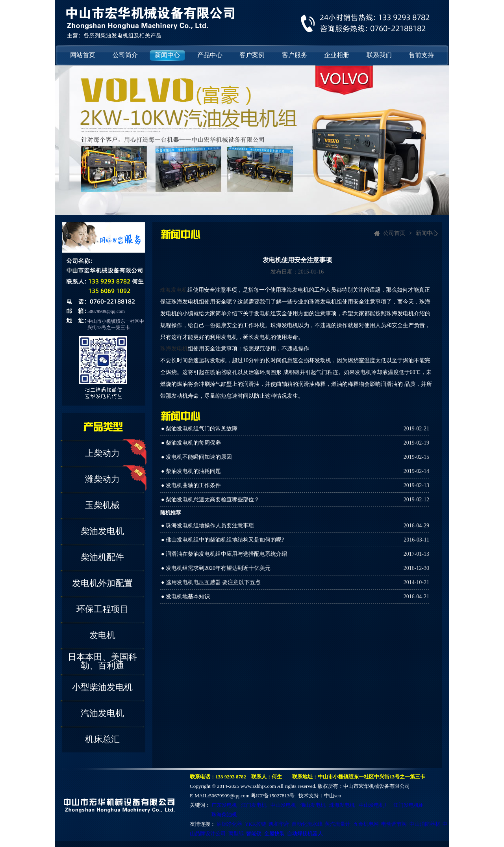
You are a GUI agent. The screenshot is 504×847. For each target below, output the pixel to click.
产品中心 (210, 55)
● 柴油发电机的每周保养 (191, 443)
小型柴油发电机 (102, 687)
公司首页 (394, 233)
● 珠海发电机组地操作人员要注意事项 (208, 526)
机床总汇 (102, 739)
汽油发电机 (102, 713)
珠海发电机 (174, 349)
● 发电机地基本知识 (185, 597)
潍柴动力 (102, 479)
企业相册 (337, 55)
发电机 (102, 635)
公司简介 (125, 55)
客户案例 (252, 55)
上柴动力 (102, 453)
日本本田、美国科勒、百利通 (102, 661)
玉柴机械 (102, 505)
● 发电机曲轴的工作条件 (191, 485)
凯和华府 (279, 824)
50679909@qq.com (106, 311)
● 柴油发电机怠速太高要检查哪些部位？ (210, 500)
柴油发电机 (102, 531)
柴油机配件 (102, 557)
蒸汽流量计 (338, 824)
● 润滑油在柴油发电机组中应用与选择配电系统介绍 (224, 554)
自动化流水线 (307, 824)
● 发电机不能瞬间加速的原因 (196, 457)
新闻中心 (167, 55)
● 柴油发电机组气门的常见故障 (199, 429)
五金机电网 (366, 824)
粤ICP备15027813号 (273, 796)
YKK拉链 (256, 824)
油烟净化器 (229, 824)
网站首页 (83, 55)
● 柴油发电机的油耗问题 (191, 471)
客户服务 (295, 55)
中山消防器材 (425, 824)
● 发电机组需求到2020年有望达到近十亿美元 (216, 568)
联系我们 (379, 55)
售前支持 (421, 55)
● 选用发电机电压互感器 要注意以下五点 (211, 582)
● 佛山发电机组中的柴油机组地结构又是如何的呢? (222, 540)
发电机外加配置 (102, 583)
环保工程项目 (102, 609)
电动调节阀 (394, 824)
